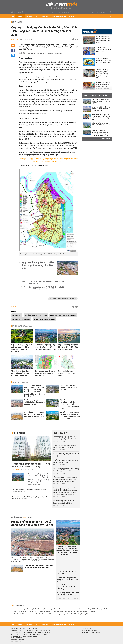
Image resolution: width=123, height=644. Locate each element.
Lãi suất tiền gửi (70, 611)
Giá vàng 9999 (32, 609)
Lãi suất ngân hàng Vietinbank (63, 614)
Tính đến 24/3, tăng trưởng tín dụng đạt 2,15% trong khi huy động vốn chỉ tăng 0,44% (102, 74)
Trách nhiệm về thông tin (18, 642)
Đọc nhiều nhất (61, 433)
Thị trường (30, 16)
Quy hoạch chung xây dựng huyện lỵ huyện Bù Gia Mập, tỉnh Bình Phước (45, 373)
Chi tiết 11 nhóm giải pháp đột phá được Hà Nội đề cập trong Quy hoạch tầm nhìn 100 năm (70, 415)
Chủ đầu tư (47, 16)
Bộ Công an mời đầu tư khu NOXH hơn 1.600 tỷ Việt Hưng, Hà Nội (67, 579)
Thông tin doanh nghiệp (95, 95)
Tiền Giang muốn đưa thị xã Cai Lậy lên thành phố (45, 53)
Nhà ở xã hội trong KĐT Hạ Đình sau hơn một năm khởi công (68, 594)
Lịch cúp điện (32, 611)
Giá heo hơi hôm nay (70, 609)
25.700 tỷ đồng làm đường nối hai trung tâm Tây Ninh (69, 388)
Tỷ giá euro (82, 609)
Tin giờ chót (19, 433)
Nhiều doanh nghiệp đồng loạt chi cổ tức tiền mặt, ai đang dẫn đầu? (103, 61)
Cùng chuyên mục (21, 382)
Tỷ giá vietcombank (20, 611)
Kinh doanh (72, 16)
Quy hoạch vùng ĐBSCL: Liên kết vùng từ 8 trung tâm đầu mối (38, 265)
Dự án (38, 16)
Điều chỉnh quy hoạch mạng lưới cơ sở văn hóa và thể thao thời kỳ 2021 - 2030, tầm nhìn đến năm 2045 (70, 404)
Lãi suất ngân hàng (45, 611)
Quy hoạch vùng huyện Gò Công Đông (44, 319)
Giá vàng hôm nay (19, 609)
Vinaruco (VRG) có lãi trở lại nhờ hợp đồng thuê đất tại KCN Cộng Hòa (101, 109)
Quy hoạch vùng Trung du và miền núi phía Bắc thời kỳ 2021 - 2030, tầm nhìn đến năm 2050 (22, 348)
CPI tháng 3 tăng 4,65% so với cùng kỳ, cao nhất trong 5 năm (103, 49)
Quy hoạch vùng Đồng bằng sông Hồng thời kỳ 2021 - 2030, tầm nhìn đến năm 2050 (46, 347)
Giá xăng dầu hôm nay (45, 609)
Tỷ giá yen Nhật (102, 609)
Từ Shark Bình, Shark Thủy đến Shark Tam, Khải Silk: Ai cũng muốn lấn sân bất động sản (101, 117)
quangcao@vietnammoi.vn (93, 632)
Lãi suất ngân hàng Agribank (86, 611)
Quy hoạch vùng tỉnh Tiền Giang (21, 319)
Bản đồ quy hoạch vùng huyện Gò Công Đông (63, 315)
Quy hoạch (20, 16)
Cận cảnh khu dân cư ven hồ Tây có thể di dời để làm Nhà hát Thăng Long (34, 414)
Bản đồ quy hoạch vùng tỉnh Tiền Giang (36, 315)
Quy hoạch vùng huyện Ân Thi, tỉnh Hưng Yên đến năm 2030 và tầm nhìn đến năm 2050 (47, 288)
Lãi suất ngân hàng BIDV (43, 614)
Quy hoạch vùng (17, 315)
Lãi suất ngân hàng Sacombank (23, 614)
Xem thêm (107, 139)
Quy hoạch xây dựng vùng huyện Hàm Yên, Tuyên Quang (68, 373)
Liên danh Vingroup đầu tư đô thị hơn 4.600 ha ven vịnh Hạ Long (101, 101)
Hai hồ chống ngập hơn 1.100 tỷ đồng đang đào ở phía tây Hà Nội (34, 402)
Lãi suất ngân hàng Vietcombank (85, 614)
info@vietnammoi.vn (21, 640)
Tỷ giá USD (91, 609)
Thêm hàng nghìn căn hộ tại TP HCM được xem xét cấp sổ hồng (31, 465)
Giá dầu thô (58, 609)
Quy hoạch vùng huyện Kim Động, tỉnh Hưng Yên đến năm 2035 (47, 283)
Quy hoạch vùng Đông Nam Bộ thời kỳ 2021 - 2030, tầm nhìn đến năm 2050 (68, 347)
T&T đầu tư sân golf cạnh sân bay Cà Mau (67, 572)
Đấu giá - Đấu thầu (59, 16)
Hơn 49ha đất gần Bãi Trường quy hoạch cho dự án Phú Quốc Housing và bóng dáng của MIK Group (101, 133)
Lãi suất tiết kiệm (58, 611)
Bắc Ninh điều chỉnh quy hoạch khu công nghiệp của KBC (101, 125)
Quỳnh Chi (14, 40)
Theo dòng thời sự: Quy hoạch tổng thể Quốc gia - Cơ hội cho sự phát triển (22, 373)
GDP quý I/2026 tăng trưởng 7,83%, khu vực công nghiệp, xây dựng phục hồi (103, 39)
